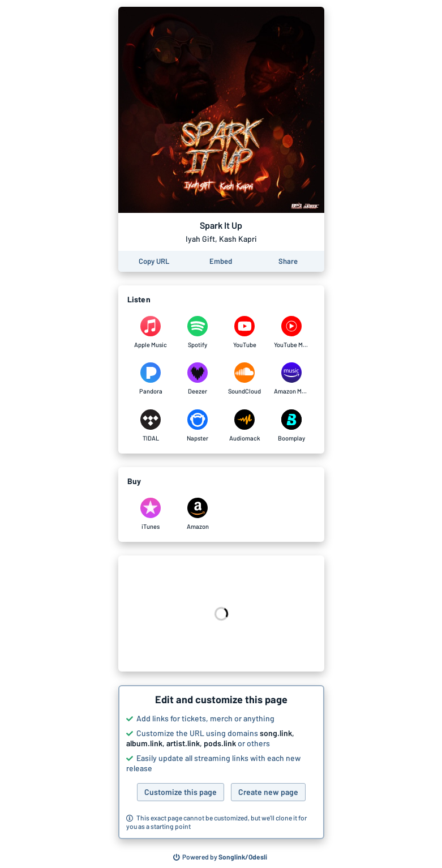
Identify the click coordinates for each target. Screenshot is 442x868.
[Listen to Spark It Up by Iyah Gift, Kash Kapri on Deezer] (198, 379)
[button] (221, 762)
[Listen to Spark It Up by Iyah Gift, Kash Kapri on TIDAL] (151, 426)
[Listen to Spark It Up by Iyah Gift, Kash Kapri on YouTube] (245, 332)
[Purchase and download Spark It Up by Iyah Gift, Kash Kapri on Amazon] (198, 514)
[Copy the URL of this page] (154, 261)
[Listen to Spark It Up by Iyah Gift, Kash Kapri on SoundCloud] (245, 379)
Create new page (268, 792)
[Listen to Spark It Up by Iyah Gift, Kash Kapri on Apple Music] (151, 332)
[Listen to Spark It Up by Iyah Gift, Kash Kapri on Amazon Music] (292, 379)
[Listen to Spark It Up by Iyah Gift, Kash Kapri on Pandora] (151, 379)
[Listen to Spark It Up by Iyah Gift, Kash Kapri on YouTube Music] (292, 332)
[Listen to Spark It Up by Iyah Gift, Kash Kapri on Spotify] (198, 332)
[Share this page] (288, 261)
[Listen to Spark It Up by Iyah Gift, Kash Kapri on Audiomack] (245, 426)
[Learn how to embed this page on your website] (221, 261)
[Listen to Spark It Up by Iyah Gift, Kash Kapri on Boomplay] (292, 426)
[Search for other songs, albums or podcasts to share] (220, 857)
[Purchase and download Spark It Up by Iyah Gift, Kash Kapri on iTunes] (151, 514)
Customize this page (181, 792)
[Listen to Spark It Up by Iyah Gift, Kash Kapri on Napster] (198, 426)
